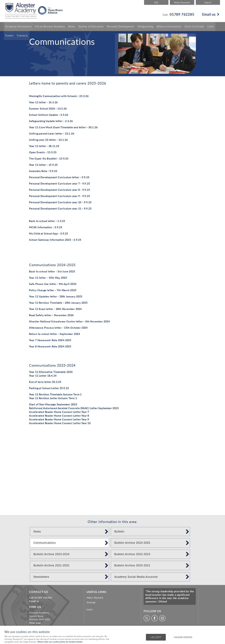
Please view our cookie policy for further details (60, 642)
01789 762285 (182, 14)
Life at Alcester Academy (50, 27)
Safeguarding (145, 27)
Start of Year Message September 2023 (53, 404)
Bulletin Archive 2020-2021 (132, 565)
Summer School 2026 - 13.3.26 (48, 108)
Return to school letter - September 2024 (55, 334)
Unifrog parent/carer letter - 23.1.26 (52, 133)
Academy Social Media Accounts (136, 577)
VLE (156, 2)
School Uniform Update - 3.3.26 (49, 115)
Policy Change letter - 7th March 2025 (53, 290)
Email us (209, 14)
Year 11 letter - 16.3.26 (43, 102)
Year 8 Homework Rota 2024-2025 (50, 346)
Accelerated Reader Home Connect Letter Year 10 (60, 423)
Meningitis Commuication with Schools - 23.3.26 (59, 96)
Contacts (22, 36)
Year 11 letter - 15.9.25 (43, 165)
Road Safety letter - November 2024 (51, 315)
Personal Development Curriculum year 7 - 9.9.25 (60, 183)
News (71, 27)
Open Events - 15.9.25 (43, 152)
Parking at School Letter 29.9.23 (49, 388)
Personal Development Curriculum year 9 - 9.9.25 (60, 196)
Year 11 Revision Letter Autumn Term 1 (53, 398)
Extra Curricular (194, 27)
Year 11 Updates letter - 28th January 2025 (56, 296)
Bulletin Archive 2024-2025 (132, 543)
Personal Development (121, 27)
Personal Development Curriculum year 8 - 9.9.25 (60, 190)
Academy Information (19, 27)
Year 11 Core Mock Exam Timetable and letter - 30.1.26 (63, 127)
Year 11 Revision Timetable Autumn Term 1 (55, 394)
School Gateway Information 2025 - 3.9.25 (55, 240)
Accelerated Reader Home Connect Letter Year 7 (59, 412)
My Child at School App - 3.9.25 (49, 233)
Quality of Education (91, 27)
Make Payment (182, 2)
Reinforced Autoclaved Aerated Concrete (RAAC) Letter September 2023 (74, 408)
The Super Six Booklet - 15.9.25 (49, 158)
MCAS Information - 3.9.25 (46, 227)
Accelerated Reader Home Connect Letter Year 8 (59, 416)
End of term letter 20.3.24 (45, 382)
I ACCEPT (156, 637)
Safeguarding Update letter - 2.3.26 (51, 121)
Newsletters (41, 577)
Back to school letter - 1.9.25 (47, 221)
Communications (45, 543)
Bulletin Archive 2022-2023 (132, 554)
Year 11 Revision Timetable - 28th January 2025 (58, 303)
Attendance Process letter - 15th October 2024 (58, 328)
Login (90, 609)
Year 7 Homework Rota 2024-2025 (50, 340)
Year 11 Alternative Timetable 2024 (51, 372)
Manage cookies (183, 637)
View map (35, 623)
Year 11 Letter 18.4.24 (43, 376)
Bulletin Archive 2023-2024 (51, 554)
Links (211, 27)
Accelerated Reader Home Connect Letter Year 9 (59, 419)
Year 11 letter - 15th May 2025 (48, 278)
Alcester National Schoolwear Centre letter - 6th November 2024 (69, 321)
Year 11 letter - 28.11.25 (44, 146)
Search (208, 2)
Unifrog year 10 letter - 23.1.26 (48, 140)
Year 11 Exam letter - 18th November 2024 (55, 309)
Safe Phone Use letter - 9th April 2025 (53, 284)
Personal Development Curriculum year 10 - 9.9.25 (60, 202)
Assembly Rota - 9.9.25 (43, 171)
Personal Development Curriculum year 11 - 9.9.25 (60, 208)
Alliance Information (169, 27)
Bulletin (119, 532)
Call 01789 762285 (41, 598)
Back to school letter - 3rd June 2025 (52, 271)
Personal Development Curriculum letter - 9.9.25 (59, 177)
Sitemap (91, 602)
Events (10, 36)
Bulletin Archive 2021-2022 (51, 565)
